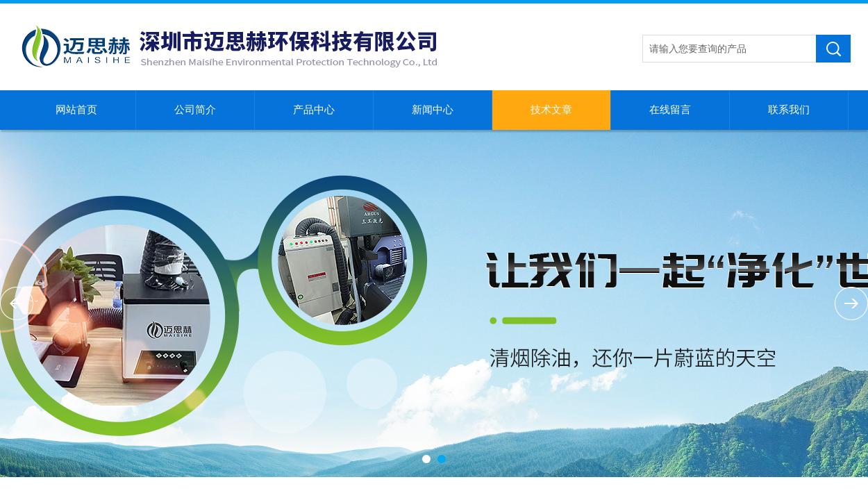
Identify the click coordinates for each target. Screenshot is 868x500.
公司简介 (195, 110)
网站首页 (76, 110)
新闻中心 (433, 110)
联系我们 (789, 110)
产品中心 (314, 110)
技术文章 (551, 110)
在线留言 (670, 110)
